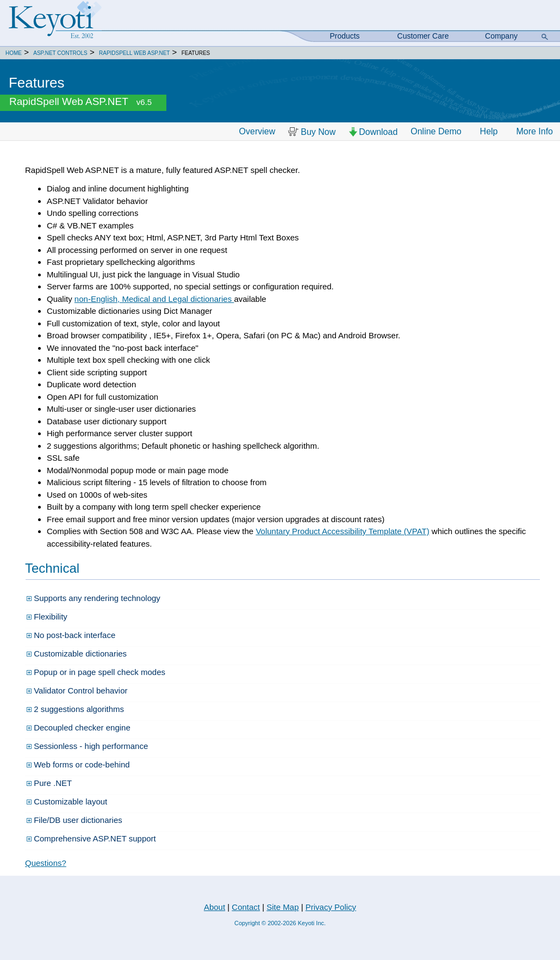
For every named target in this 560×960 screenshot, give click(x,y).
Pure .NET (49, 783)
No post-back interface (71, 635)
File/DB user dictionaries (74, 820)
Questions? (46, 863)
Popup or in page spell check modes (96, 672)
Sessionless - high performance (87, 746)
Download (373, 132)
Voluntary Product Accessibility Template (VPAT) (342, 531)
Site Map (282, 907)
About (214, 907)
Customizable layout (67, 801)
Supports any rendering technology (94, 598)
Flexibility (47, 617)
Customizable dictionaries (77, 654)
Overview (257, 131)
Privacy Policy (331, 907)
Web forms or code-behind (78, 764)
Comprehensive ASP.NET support (91, 838)
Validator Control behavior (77, 690)
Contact (246, 907)
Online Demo (436, 131)
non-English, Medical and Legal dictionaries (154, 299)
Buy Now (312, 132)
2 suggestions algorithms (75, 709)
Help (489, 131)
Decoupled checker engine (79, 727)
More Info (534, 131)
